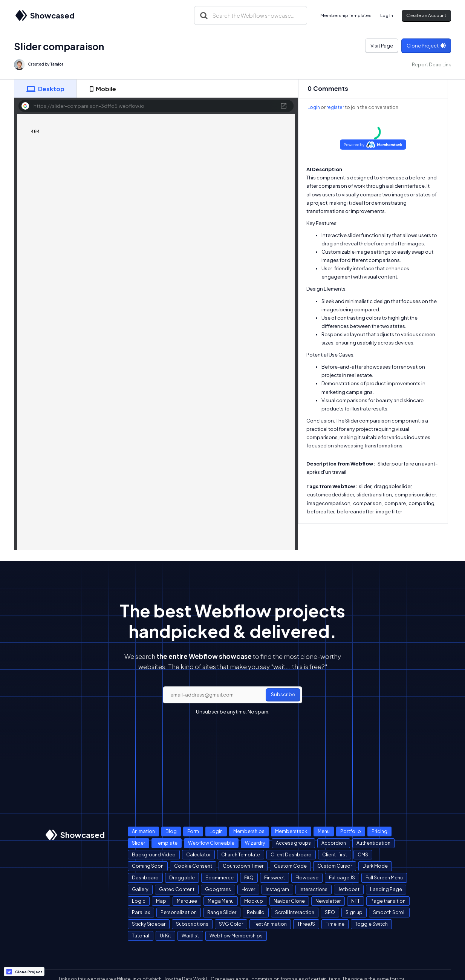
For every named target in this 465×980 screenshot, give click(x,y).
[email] (232, 695)
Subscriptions (192, 924)
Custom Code (290, 866)
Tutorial (141, 936)
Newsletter (328, 901)
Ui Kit (165, 936)
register (335, 107)
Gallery (140, 889)
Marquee (187, 901)
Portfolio (351, 831)
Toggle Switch (371, 924)
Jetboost (349, 889)
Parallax (141, 912)
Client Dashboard (291, 854)
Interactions (314, 889)
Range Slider (222, 912)
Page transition (388, 901)
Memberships (249, 831)
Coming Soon (148, 866)
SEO (330, 912)
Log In (387, 15)
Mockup (254, 901)
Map (161, 901)
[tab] (45, 89)
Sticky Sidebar (149, 924)
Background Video (154, 854)
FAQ (249, 877)
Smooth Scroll (389, 912)
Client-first (335, 854)
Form (193, 831)
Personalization (179, 912)
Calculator (198, 854)
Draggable (182, 877)
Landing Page (386, 889)
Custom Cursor (335, 866)
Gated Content (177, 889)
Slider (138, 843)
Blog (171, 831)
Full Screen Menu (384, 877)
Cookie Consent (193, 866)
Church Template (241, 854)
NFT (356, 901)
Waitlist (190, 936)
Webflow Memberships (236, 936)
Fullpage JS (342, 877)
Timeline (335, 924)
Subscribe (283, 694)
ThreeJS (306, 924)
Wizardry (255, 843)
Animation (143, 831)
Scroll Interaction (295, 912)
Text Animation (270, 924)
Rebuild (256, 912)
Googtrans (218, 889)
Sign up (354, 912)
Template (167, 843)
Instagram (277, 889)
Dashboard (145, 877)
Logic (139, 901)
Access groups (293, 843)
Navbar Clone (289, 901)
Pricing (379, 831)
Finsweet (275, 877)
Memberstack (291, 831)
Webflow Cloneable (211, 843)
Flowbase (307, 877)
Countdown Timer (243, 866)
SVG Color (231, 924)
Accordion (334, 843)
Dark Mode (375, 866)
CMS (363, 854)
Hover (248, 889)
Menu (324, 831)
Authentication (373, 843)
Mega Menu (221, 901)
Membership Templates (346, 15)
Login (314, 107)
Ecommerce (219, 877)
